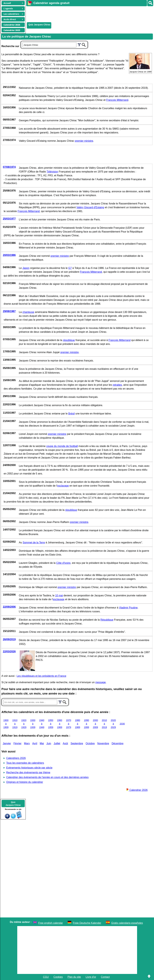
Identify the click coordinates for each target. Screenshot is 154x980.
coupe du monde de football (62, 446)
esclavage (63, 486)
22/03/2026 (9, 651)
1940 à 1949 (42, 724)
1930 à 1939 (33, 724)
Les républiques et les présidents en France (41, 676)
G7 (70, 268)
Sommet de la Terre (34, 543)
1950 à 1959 (51, 724)
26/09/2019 (9, 639)
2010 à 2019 (104, 724)
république (69, 340)
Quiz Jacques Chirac (39, 25)
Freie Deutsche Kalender (87, 923)
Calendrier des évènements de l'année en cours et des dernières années (47, 777)
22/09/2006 (9, 607)
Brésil (72, 414)
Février (18, 743)
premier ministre (84, 141)
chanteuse (28, 312)
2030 (122, 724)
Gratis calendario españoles (127, 923)
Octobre (90, 743)
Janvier (7, 743)
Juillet (57, 743)
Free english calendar (51, 923)
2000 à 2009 (95, 724)
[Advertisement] (84, 14)
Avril (35, 743)
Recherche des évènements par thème (28, 772)
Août (65, 743)
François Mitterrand (117, 100)
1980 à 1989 (77, 724)
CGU (46, 977)
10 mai (59, 595)
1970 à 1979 (69, 724)
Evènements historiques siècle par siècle (29, 768)
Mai (42, 743)
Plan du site (74, 977)
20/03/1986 (9, 255)
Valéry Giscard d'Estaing (90, 207)
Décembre (118, 743)
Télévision (52, 172)
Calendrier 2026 (137, 790)
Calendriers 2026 (16, 758)
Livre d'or (91, 977)
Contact (105, 977)
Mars (27, 743)
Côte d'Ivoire (63, 563)
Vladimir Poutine (128, 608)
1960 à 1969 (60, 724)
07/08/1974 (9, 167)
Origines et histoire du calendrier (25, 782)
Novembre (103, 743)
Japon (26, 268)
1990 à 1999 (86, 724)
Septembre (77, 743)
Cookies (58, 977)
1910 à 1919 (15, 724)
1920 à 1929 (24, 724)
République (107, 620)
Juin (49, 743)
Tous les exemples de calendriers (25, 763)
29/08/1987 (9, 311)
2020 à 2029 (113, 724)
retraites (117, 385)
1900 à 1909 (6, 724)
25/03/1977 (9, 219)
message (101, 682)
